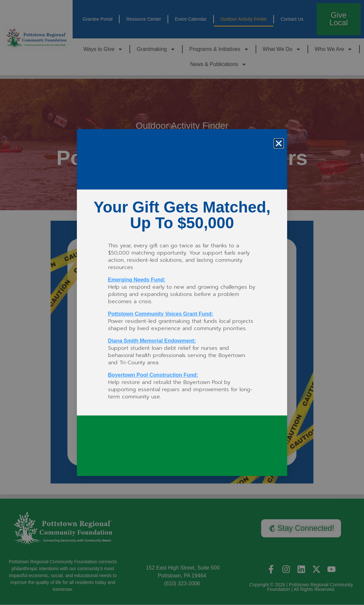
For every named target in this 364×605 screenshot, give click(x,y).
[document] (182, 302)
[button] (279, 143)
